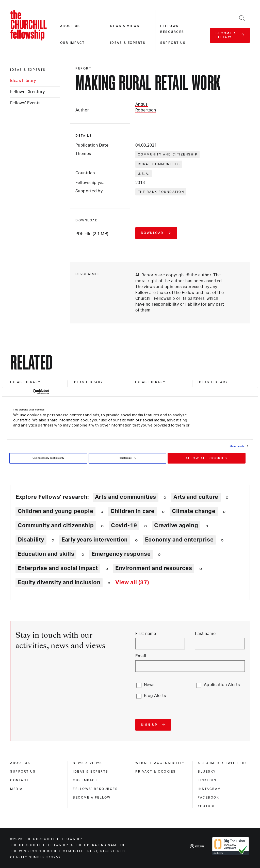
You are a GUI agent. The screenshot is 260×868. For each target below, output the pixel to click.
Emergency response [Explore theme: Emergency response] (121, 554)
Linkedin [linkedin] (207, 780)
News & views (125, 26)
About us (70, 26)
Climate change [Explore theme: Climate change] (194, 511)
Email (141, 656)
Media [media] (17, 789)
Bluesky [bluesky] (207, 772)
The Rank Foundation (161, 192)
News (149, 685)
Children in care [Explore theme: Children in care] (133, 511)
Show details (237, 446)
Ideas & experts (128, 43)
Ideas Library (23, 81)
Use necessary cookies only (48, 458)
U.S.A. (144, 174)
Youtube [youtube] (207, 806)
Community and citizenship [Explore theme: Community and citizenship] (56, 525)
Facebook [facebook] (208, 798)
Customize (127, 458)
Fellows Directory (27, 92)
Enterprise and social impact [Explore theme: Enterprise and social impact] (58, 568)
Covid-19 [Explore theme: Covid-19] (124, 525)
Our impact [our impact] (85, 780)
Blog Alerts (155, 696)
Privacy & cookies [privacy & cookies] (156, 772)
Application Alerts (222, 685)
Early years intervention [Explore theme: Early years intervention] (95, 540)
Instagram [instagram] (209, 789)
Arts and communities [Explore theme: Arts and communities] (126, 497)
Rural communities (159, 164)
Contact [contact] (20, 780)
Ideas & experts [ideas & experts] (28, 70)
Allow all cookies (207, 458)
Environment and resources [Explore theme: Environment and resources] (154, 568)
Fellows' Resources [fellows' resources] (95, 789)
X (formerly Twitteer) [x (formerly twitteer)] (222, 763)
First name (146, 634)
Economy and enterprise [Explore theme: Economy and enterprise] (179, 540)
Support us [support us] (23, 772)
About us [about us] (20, 763)
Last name (205, 634)
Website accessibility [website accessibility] (160, 763)
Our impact (72, 43)
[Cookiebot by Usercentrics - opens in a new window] (27, 392)
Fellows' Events (25, 103)
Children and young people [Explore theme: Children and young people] (55, 511)
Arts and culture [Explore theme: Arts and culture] (196, 497)
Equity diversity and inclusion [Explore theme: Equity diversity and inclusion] (59, 582)
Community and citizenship (168, 154)
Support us (173, 43)
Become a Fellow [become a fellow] (92, 798)
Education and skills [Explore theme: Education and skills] (46, 554)
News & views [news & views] (87, 763)
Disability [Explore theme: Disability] (31, 540)
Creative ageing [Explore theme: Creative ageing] (176, 525)
